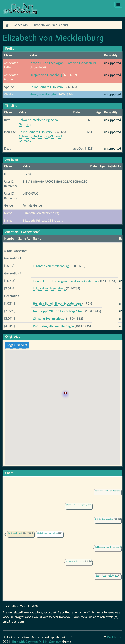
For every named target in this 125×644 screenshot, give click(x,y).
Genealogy (21, 25)
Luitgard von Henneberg (46, 75)
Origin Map (13, 337)
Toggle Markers (17, 345)
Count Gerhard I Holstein (47, 87)
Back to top (115, 637)
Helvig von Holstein (43, 94)
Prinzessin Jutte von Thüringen (54, 326)
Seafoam (56, 642)
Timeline (11, 106)
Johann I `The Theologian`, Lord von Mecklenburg (63, 63)
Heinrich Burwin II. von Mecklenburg (58, 304)
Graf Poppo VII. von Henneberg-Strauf (59, 311)
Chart (9, 473)
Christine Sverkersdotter (49, 319)
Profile (10, 49)
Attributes (12, 160)
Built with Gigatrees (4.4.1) (30, 642)
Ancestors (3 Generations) (23, 232)
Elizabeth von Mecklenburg (50, 25)
